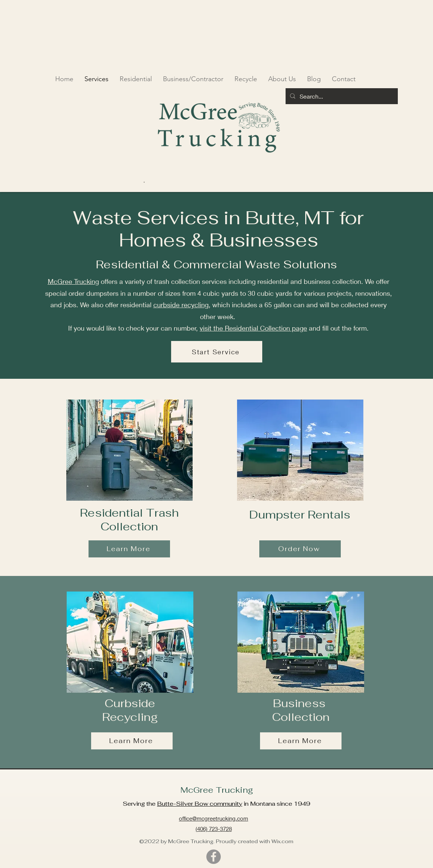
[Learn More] (129, 549)
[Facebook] (214, 857)
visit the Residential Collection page (253, 328)
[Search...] (341, 96)
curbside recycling (181, 305)
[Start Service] (217, 352)
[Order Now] (300, 549)
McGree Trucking (73, 281)
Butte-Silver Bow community (200, 804)
